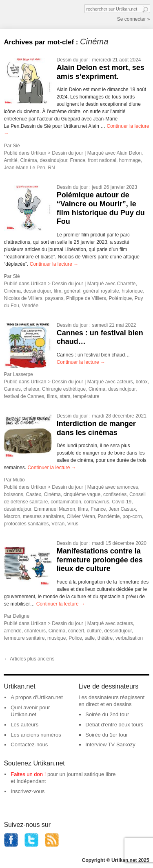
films (52, 396)
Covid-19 (122, 502)
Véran (58, 524)
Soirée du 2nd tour (107, 714)
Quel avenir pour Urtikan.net (30, 711)
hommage (130, 160)
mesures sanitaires (43, 516)
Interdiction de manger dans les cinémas (96, 428)
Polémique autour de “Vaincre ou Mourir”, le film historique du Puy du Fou (101, 208)
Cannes (12, 389)
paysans (54, 298)
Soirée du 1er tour (106, 735)
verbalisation (129, 638)
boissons (13, 494)
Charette (126, 284)
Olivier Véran (81, 516)
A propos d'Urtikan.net (37, 697)
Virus (73, 524)
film (57, 291)
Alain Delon (129, 153)
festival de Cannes (24, 396)
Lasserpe (23, 374)
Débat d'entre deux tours (114, 725)
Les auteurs (24, 725)
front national (102, 160)
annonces (127, 487)
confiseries (115, 494)
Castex (33, 494)
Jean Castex (122, 509)
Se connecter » (134, 19)
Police (75, 638)
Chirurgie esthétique (64, 389)
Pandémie (109, 516)
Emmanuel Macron (54, 509)
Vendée (30, 306)
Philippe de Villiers (86, 298)
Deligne (21, 616)
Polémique (120, 298)
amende (12, 631)
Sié (16, 146)
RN (51, 168)
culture (94, 631)
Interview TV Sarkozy (110, 744)
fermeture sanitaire (24, 638)
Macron (12, 516)
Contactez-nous (29, 744)
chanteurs (35, 631)
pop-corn (132, 516)
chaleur (31, 389)
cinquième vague (82, 494)
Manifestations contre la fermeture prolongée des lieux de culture (100, 560)
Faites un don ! (28, 774)
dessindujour (53, 160)
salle (90, 638)
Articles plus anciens (29, 659)
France (77, 160)
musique (57, 638)
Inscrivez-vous (28, 791)
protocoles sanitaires (26, 524)
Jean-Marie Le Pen (24, 168)
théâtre (105, 638)
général (72, 291)
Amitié (10, 160)
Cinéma (28, 160)
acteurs (125, 382)
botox (141, 382)
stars (65, 396)
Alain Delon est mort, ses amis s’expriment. (101, 72)
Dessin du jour (72, 60)
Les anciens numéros (36, 735)
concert (76, 631)
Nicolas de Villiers (23, 298)
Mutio (19, 480)
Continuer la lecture (54, 264)
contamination (66, 502)
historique (132, 291)
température (86, 396)
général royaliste (101, 291)
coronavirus (97, 502)
